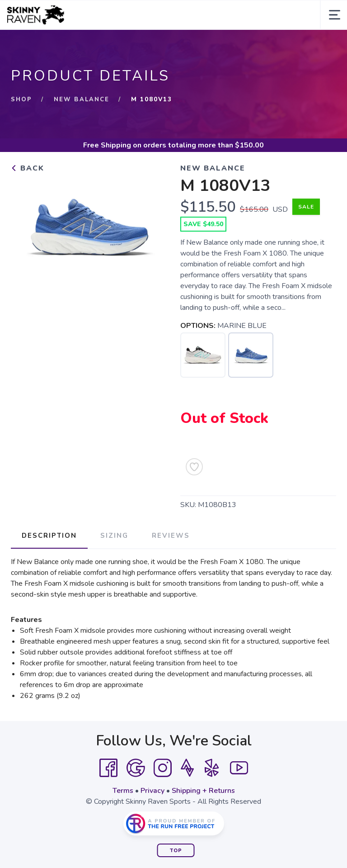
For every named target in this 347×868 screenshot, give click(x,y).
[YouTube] (239, 768)
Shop (21, 100)
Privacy (152, 791)
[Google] (136, 768)
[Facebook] (108, 768)
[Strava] (187, 768)
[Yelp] (212, 768)
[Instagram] (163, 768)
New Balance (82, 100)
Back (28, 168)
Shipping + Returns (203, 791)
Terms (123, 791)
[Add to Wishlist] (194, 467)
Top (176, 851)
